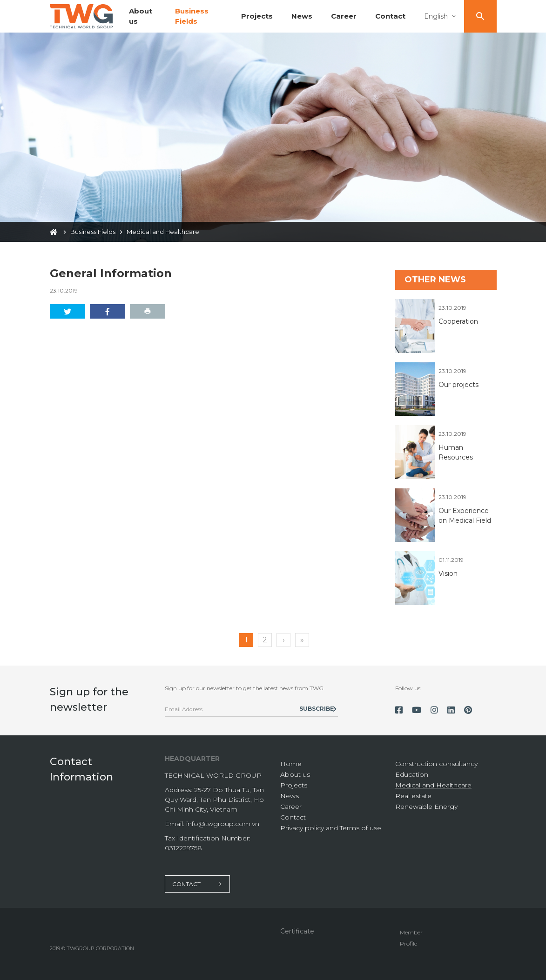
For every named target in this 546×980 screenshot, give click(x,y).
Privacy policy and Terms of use (331, 828)
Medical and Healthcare (433, 785)
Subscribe (317, 709)
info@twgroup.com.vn (223, 824)
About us (295, 774)
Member (411, 932)
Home (291, 764)
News (302, 16)
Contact (390, 16)
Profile (408, 943)
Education (412, 774)
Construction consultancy (436, 764)
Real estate (413, 796)
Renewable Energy (426, 807)
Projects (257, 16)
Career (344, 16)
